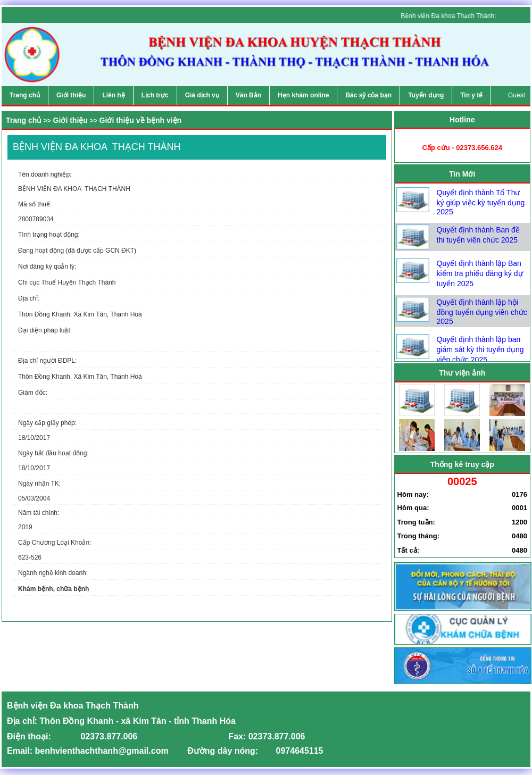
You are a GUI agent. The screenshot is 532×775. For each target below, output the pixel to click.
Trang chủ (24, 120)
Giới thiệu (70, 120)
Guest (517, 95)
